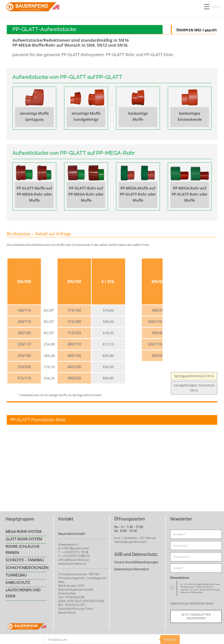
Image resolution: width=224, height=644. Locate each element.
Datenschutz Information (132, 569)
